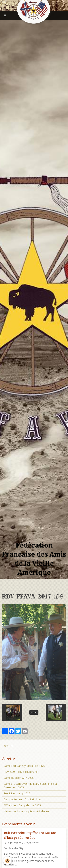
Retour (34, 712)
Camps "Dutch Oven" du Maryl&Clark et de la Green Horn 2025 (30, 786)
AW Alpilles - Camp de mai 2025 (22, 805)
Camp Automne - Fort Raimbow (22, 799)
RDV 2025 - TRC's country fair (21, 772)
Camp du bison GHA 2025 (19, 778)
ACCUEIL (9, 746)
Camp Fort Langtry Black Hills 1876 (24, 766)
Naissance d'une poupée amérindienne (26, 811)
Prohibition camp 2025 (17, 793)
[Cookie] (7, 861)
